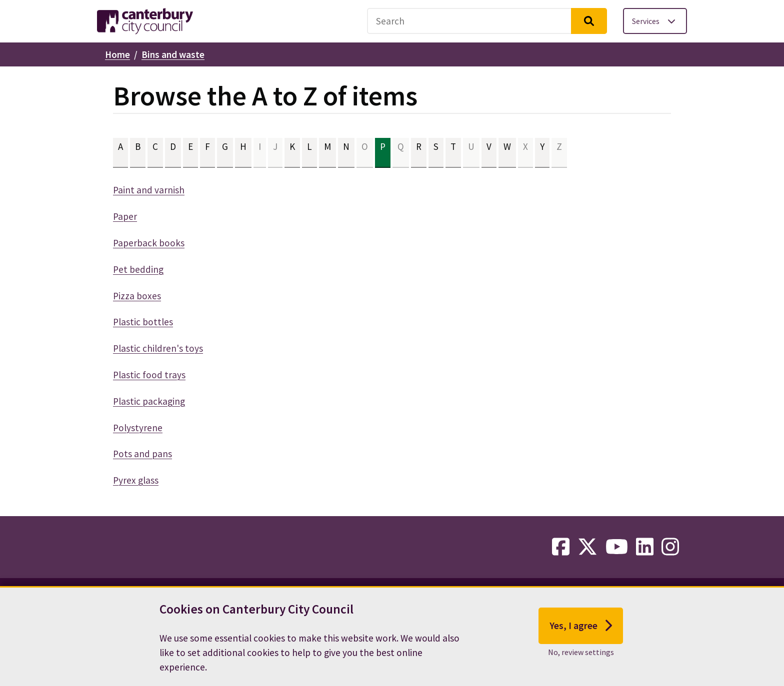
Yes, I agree (581, 633)
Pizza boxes (137, 296)
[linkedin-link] (645, 547)
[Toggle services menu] (655, 21)
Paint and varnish (149, 190)
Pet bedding (138, 269)
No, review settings (581, 659)
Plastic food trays (149, 375)
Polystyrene (138, 428)
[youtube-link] (617, 547)
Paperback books (149, 243)
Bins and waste (173, 54)
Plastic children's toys (158, 348)
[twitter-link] (587, 547)
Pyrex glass (136, 480)
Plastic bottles (143, 322)
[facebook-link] (561, 547)
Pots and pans (142, 454)
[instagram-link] (670, 547)
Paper (125, 216)
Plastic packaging (149, 401)
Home (117, 54)
